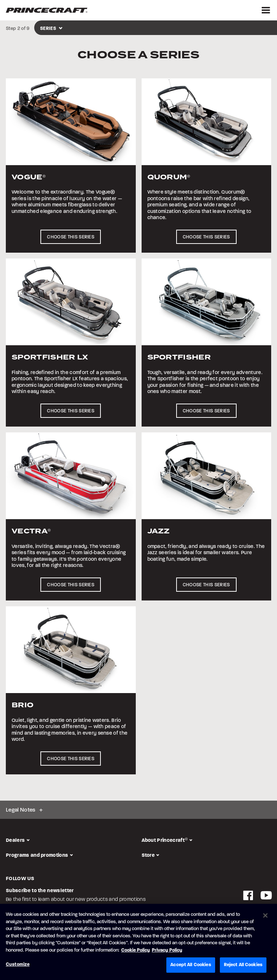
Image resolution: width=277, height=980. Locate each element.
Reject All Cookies (243, 965)
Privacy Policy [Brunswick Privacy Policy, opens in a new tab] (167, 950)
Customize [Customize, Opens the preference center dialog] (18, 964)
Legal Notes (21, 810)
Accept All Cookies (191, 965)
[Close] (265, 915)
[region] (138, 942)
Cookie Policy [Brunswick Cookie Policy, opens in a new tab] (136, 950)
